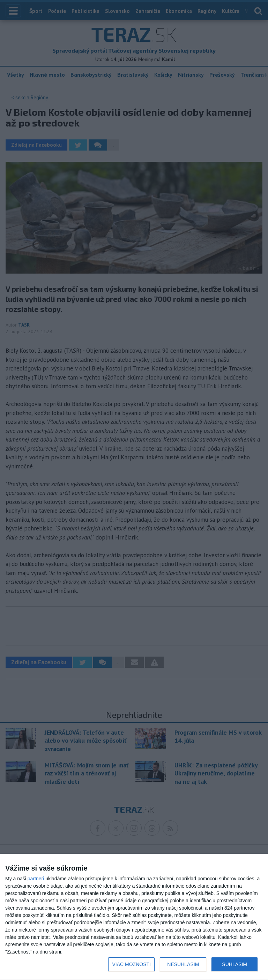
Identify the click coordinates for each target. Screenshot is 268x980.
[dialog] (134, 917)
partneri (36, 879)
